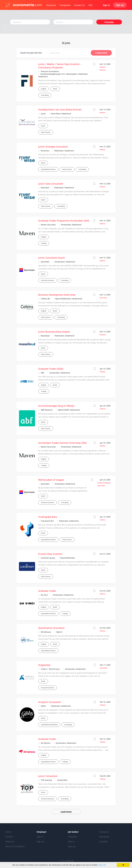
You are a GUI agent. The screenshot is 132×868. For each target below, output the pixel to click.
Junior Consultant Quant (52, 258)
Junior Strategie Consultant (53, 147)
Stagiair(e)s (44, 665)
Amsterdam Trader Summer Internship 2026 (62, 443)
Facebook (104, 832)
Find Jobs (109, 22)
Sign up (120, 5)
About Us (10, 841)
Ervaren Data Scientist (50, 554)
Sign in (106, 5)
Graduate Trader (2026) (51, 369)
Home (8, 832)
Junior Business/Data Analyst (54, 332)
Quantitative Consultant (51, 628)
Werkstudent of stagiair (51, 480)
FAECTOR (69, 861)
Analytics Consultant (50, 702)
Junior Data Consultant (51, 184)
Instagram (104, 837)
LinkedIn (103, 841)
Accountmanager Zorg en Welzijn (56, 406)
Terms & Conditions (15, 846)
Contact (9, 837)
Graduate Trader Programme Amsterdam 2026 (64, 221)
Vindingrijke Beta (48, 517)
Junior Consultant (48, 776)
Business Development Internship (57, 295)
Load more (66, 812)
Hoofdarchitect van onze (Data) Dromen (60, 110)
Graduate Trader (47, 591)
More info (102, 865)
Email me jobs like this (31, 53)
